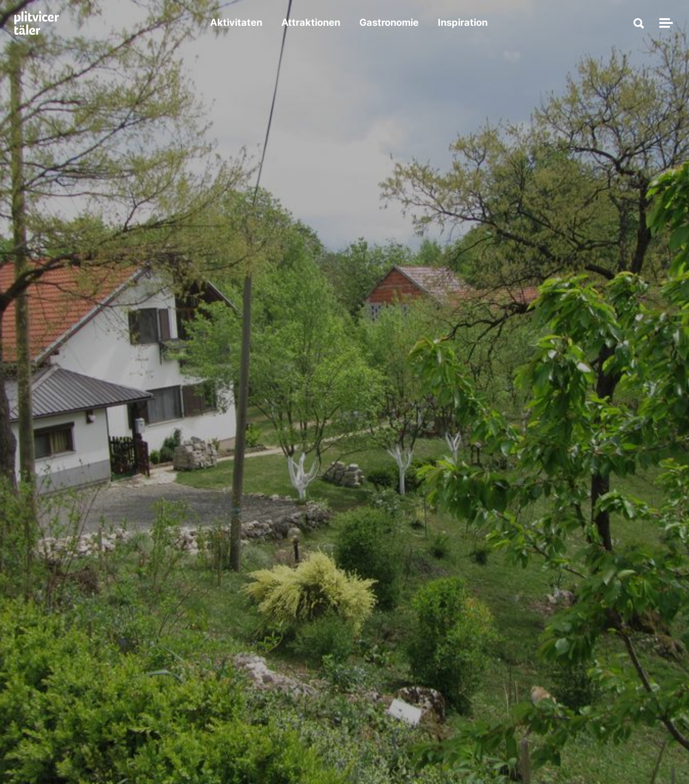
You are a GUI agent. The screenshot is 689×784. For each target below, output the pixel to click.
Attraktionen (312, 24)
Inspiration (464, 24)
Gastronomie (390, 24)
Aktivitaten (237, 24)
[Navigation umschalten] (665, 24)
